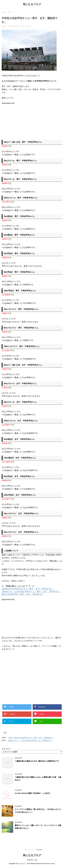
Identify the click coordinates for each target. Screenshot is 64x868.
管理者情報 (39, 850)
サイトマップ (29, 850)
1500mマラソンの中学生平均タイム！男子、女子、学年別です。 (32, 592)
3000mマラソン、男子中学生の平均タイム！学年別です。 (30, 741)
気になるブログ (32, 5)
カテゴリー (6, 749)
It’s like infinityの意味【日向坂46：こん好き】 (33, 793)
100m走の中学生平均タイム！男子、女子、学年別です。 (28, 589)
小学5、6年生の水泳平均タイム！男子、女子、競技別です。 (31, 738)
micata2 (52, 864)
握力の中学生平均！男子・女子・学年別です (22, 594)
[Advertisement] (21, 121)
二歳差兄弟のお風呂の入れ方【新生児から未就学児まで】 (37, 761)
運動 (5, 732)
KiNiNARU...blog (32, 860)
